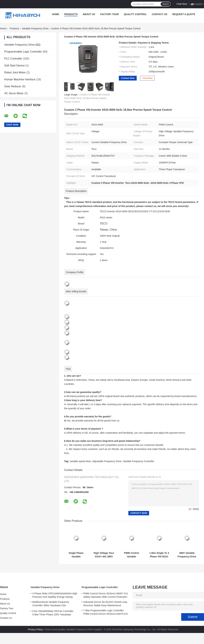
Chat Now (182, 4)
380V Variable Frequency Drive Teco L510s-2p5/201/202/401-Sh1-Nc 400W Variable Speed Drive (187, 555)
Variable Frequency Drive (35, 28)
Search (166, 4)
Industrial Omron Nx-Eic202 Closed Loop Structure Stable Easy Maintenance (105, 604)
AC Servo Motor (14, 93)
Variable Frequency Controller (138, 461)
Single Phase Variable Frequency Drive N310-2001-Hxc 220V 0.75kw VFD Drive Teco (76, 555)
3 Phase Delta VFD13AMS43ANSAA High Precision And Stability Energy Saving (55, 595)
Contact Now (128, 78)
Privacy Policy (35, 629)
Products (71, 14)
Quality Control (135, 14)
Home (56, 14)
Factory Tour (110, 14)
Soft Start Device (14, 66)
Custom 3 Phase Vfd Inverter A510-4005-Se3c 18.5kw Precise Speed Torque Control (87, 98)
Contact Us (160, 14)
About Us (89, 14)
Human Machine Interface (20, 79)
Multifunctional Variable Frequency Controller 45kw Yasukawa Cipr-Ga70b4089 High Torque (51, 604)
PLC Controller (13, 59)
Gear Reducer (13, 86)
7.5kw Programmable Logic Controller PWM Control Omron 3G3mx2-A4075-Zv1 (106, 612)
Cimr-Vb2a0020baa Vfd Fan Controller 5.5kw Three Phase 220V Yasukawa (53, 613)
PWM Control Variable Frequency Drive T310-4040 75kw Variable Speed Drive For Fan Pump (132, 555)
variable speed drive (80, 461)
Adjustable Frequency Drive (107, 461)
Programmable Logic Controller (23, 52)
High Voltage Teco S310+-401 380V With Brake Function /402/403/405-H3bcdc (104, 555)
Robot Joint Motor (15, 72)
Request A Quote (184, 14)
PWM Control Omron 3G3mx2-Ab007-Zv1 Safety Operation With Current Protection (106, 595)
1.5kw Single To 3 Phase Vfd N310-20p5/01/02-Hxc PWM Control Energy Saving (159, 555)
